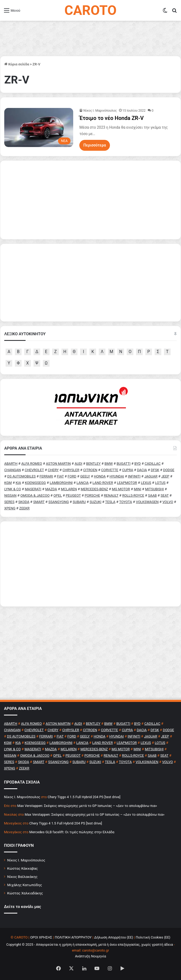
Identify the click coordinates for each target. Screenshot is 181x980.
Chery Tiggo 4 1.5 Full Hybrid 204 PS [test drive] (84, 797)
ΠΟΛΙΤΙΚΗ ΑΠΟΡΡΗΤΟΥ (73, 937)
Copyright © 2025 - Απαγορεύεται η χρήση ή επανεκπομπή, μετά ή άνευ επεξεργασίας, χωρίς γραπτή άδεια (89, 945)
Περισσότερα (95, 145)
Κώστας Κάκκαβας (22, 868)
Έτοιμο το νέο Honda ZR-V (111, 118)
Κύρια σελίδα (17, 64)
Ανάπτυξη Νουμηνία (91, 956)
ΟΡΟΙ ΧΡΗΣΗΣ (41, 937)
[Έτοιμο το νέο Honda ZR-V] (39, 127)
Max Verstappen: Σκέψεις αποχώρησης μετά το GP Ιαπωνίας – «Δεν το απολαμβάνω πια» (87, 806)
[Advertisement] (90, 564)
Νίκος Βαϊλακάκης (22, 877)
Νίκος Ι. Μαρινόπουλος (26, 860)
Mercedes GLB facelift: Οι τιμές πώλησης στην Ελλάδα (72, 832)
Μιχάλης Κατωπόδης (25, 885)
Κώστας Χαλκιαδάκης (25, 893)
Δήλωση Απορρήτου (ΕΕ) (114, 937)
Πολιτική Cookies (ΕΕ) (153, 937)
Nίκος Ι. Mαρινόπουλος (100, 111)
